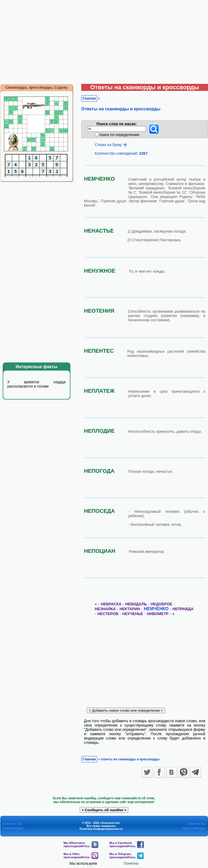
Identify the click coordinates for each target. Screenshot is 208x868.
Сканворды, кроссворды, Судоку (37, 87)
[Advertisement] (104, 41)
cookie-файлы (110, 863)
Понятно (131, 863)
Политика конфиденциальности (101, 829)
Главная (89, 98)
